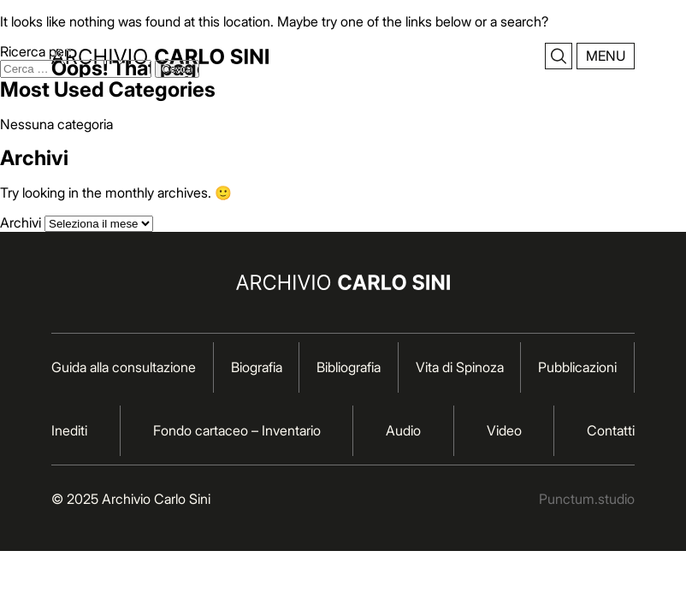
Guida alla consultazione (124, 367)
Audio (403, 430)
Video (504, 430)
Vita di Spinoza (460, 367)
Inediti (69, 430)
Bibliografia (349, 367)
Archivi (21, 222)
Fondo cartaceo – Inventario (237, 430)
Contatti (611, 430)
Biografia (257, 367)
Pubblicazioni (577, 367)
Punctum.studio (587, 499)
